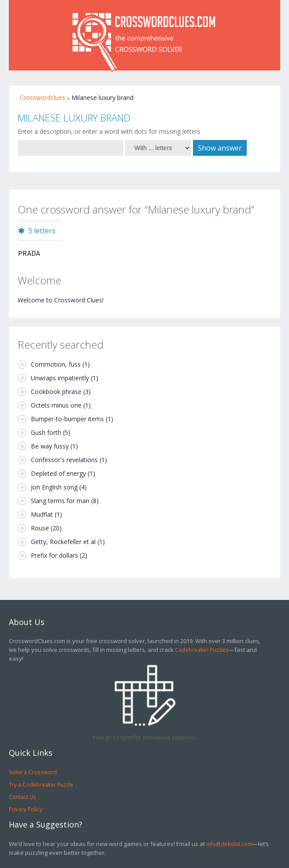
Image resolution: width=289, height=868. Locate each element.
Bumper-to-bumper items (67, 419)
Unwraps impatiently (60, 378)
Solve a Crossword (33, 772)
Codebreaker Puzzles (202, 650)
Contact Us (22, 797)
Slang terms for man (60, 501)
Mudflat (42, 514)
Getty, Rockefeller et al (63, 542)
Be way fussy (50, 446)
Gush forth (46, 432)
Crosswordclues (43, 97)
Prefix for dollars (54, 555)
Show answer (220, 148)
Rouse (40, 528)
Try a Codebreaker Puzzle (41, 784)
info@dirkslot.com (229, 844)
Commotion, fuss (56, 364)
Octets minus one (56, 405)
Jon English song (54, 487)
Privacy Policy (26, 809)
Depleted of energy (58, 473)
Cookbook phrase (56, 392)
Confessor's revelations (64, 460)
